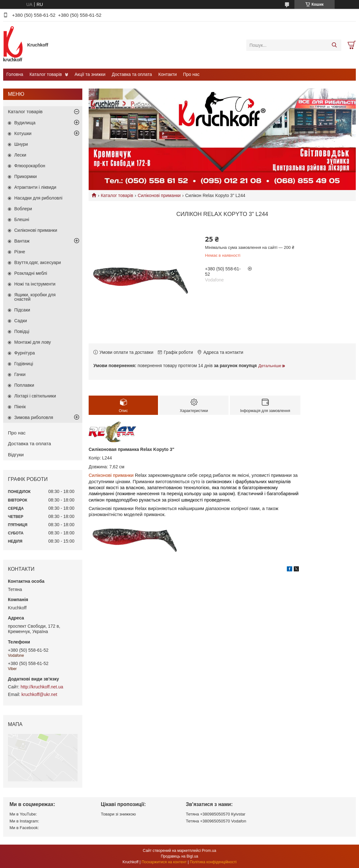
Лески (20, 155)
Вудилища (25, 123)
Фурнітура (25, 353)
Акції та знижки (90, 74)
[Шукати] (334, 45)
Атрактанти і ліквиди (35, 187)
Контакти (167, 74)
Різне (20, 252)
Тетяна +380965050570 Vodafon (216, 821)
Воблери (23, 209)
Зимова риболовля (34, 417)
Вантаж (22, 241)
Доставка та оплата (132, 74)
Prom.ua (209, 851)
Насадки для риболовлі (38, 198)
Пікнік (20, 407)
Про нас (191, 74)
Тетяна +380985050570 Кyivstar (216, 814)
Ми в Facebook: (24, 828)
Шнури (21, 144)
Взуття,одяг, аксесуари (38, 262)
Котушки (23, 133)
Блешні (22, 219)
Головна (15, 74)
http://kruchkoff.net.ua (42, 687)
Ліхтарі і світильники (35, 396)
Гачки (20, 374)
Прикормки (25, 176)
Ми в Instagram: (24, 821)
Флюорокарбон (30, 166)
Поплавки (24, 385)
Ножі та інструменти (35, 284)
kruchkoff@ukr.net (39, 694)
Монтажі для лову (33, 342)
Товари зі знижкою (119, 814)
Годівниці (24, 364)
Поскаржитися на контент (164, 862)
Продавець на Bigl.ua (179, 856)
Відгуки (16, 455)
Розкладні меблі (31, 273)
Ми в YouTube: (23, 814)
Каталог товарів (46, 74)
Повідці (22, 331)
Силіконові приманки (159, 195)
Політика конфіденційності (213, 862)
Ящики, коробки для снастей (35, 297)
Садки (21, 321)
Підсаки (22, 310)
